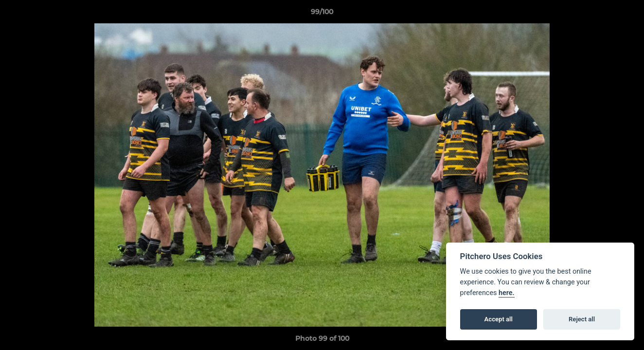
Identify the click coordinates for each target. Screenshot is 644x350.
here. (507, 293)
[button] (626, 14)
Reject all (582, 319)
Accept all (499, 319)
